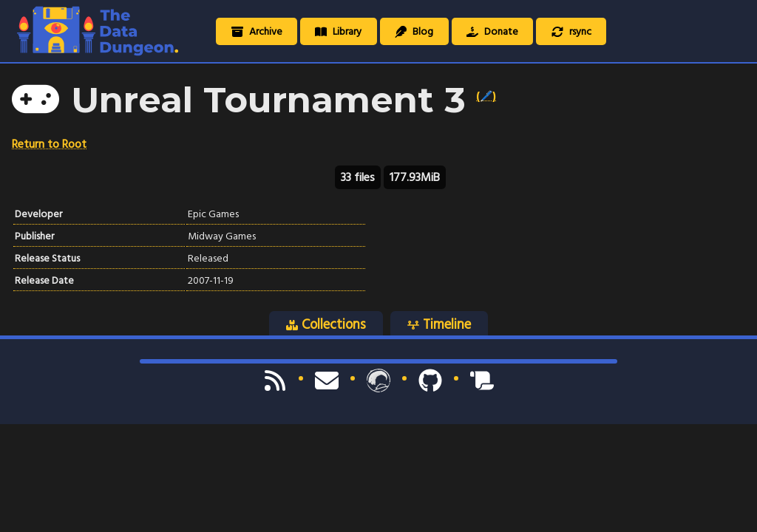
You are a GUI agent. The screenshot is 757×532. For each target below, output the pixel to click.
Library (338, 31)
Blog (414, 31)
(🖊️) (486, 96)
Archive (257, 31)
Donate (492, 31)
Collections (326, 324)
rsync (571, 31)
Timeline (439, 324)
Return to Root (49, 144)
